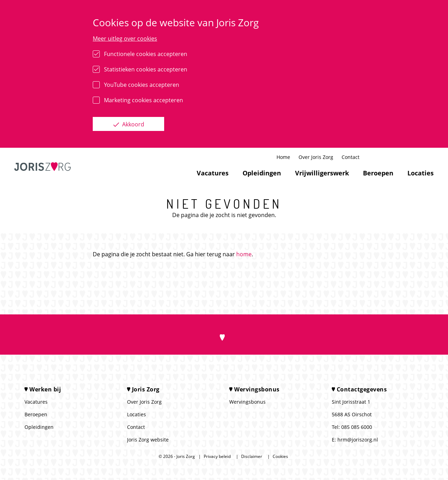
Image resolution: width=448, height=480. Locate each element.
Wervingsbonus (247, 402)
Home (283, 157)
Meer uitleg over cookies (125, 39)
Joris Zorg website (148, 440)
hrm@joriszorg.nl (358, 440)
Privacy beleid (217, 456)
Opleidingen (262, 173)
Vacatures (213, 173)
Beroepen (378, 173)
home (244, 254)
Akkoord (132, 124)
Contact (351, 157)
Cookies (280, 456)
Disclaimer (252, 456)
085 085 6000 (357, 427)
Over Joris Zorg (316, 157)
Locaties (421, 173)
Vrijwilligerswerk (322, 173)
